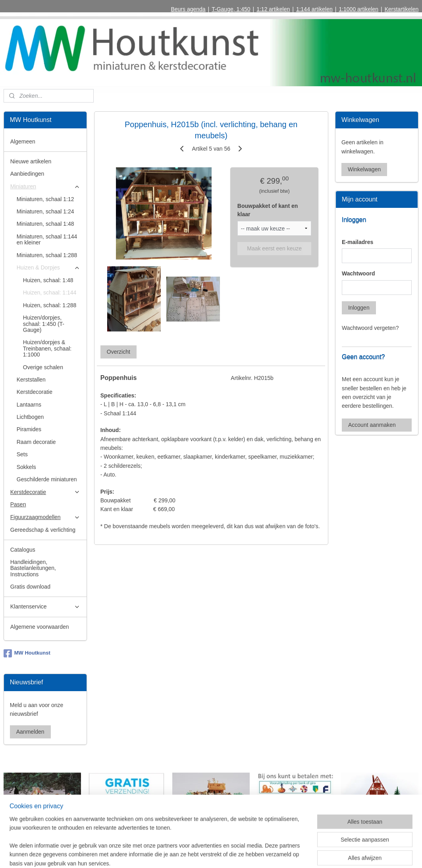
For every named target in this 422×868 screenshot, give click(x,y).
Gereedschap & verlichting (43, 530)
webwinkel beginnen (228, 853)
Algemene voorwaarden (40, 627)
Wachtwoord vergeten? (370, 328)
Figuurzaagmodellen (45, 517)
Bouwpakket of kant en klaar (268, 210)
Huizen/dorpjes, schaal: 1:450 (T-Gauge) (44, 324)
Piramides (29, 429)
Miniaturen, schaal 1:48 (45, 224)
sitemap (188, 853)
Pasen (18, 504)
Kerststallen (31, 380)
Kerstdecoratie (35, 392)
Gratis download (30, 587)
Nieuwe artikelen (31, 161)
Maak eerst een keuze (274, 248)
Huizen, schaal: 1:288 (50, 305)
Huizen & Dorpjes (48, 268)
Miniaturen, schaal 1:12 (45, 199)
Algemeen (23, 141)
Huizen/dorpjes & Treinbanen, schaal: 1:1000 (47, 348)
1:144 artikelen (314, 9)
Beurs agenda (188, 9)
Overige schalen (43, 367)
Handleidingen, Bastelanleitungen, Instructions (33, 568)
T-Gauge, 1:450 (231, 9)
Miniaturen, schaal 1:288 (47, 255)
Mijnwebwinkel (289, 853)
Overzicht (119, 352)
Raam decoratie (36, 442)
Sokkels (26, 467)
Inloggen (359, 308)
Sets (22, 454)
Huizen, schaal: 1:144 (50, 293)
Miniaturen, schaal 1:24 (45, 211)
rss (202, 853)
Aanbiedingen (27, 174)
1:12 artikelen (273, 9)
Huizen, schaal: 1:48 (48, 280)
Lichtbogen (30, 417)
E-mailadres (357, 242)
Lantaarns (29, 405)
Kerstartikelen (402, 9)
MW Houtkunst (27, 653)
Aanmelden (30, 732)
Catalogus (23, 550)
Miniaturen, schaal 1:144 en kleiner (47, 239)
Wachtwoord (358, 273)
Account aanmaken (372, 425)
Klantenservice (45, 607)
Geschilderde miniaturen (47, 479)
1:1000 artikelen (358, 9)
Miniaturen (45, 187)
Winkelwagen (364, 169)
